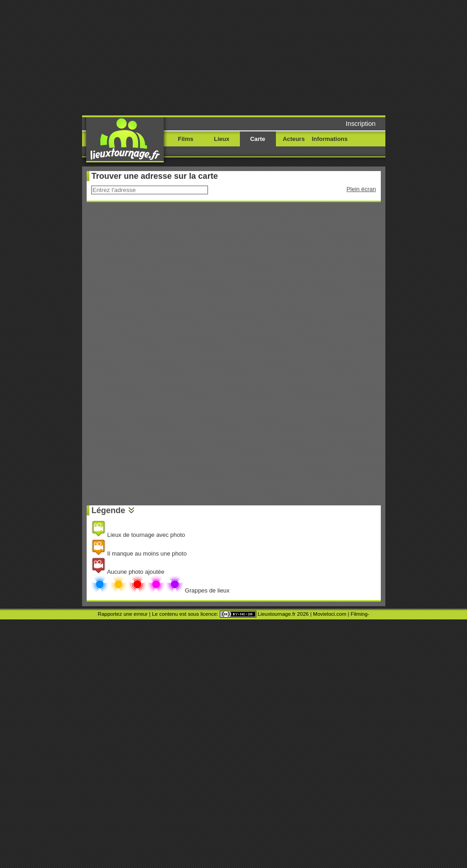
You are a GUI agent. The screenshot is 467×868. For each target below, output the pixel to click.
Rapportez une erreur (122, 614)
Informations (330, 139)
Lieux (222, 139)
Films (186, 139)
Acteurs (294, 139)
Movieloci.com (329, 614)
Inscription (361, 124)
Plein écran (361, 189)
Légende (109, 510)
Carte (257, 139)
